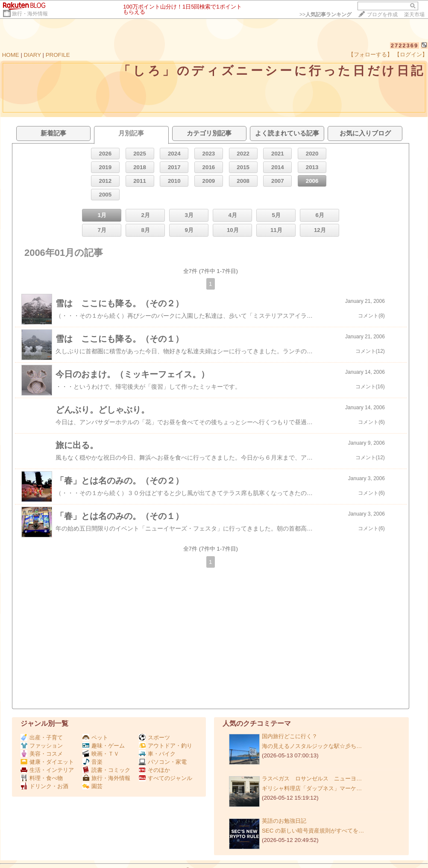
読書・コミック (106, 770)
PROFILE (58, 55)
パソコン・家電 (163, 762)
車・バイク (157, 754)
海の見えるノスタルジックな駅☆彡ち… (312, 746)
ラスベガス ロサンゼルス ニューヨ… (312, 779)
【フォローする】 (370, 54)
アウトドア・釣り (166, 746)
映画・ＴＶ (101, 754)
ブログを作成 (382, 15)
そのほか (154, 770)
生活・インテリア (47, 770)
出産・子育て (42, 738)
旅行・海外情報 (30, 14)
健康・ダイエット (47, 762)
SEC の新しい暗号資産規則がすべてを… (313, 831)
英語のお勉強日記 (284, 821)
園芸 (92, 786)
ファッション (42, 746)
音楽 (92, 762)
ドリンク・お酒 (44, 786)
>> (325, 15)
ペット (95, 738)
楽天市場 (414, 15)
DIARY (32, 55)
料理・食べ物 (42, 778)
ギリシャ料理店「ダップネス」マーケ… (312, 788)
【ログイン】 (411, 54)
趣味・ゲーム (104, 746)
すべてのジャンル (166, 778)
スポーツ (154, 738)
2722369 (405, 45)
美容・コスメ (42, 754)
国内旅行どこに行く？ (290, 736)
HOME (11, 55)
